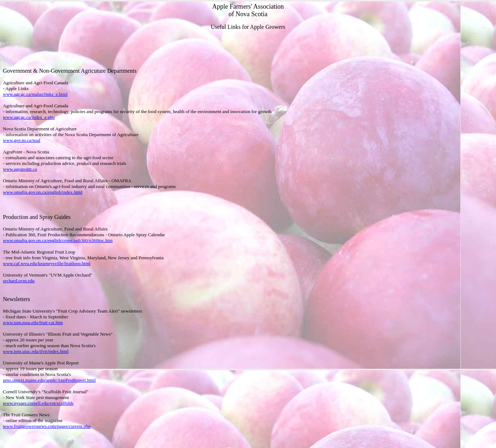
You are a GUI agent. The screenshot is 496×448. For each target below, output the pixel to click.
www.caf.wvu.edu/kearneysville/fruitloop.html (47, 263)
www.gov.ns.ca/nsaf (22, 140)
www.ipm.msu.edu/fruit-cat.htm (33, 322)
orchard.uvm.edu (19, 281)
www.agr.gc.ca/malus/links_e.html (35, 94)
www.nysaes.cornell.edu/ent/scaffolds (38, 403)
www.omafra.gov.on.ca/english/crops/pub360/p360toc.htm (58, 240)
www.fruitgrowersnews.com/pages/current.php (47, 426)
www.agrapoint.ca (20, 169)
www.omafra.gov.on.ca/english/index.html (43, 192)
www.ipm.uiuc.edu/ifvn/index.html (36, 351)
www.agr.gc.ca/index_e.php (29, 117)
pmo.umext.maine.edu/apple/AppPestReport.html (49, 380)
